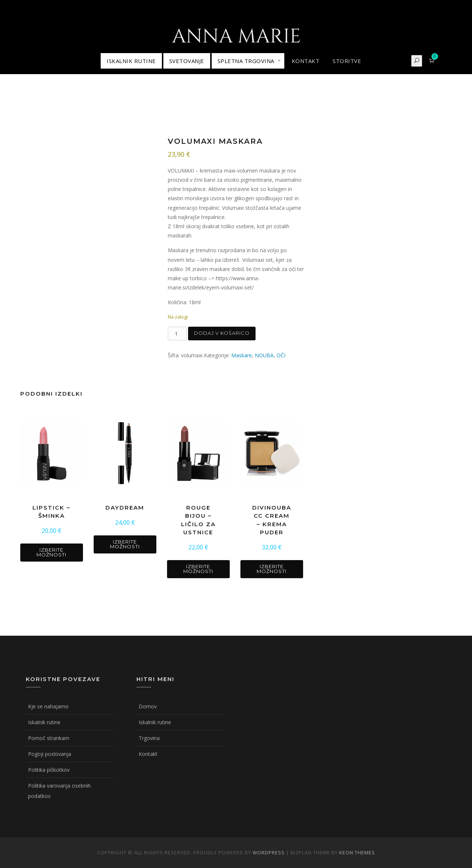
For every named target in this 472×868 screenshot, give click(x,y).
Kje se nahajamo (48, 706)
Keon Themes (357, 853)
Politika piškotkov (49, 770)
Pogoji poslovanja (50, 754)
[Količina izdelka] (177, 334)
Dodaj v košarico (222, 333)
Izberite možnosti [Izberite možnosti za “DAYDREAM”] (125, 544)
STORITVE (347, 61)
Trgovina (149, 738)
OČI (281, 355)
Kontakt (148, 754)
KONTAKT (306, 61)
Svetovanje (187, 61)
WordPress (269, 853)
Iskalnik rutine (44, 722)
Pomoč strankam (49, 738)
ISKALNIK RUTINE (131, 61)
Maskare (242, 355)
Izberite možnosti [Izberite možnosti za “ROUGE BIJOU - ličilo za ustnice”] (198, 569)
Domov (148, 706)
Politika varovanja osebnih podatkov (59, 791)
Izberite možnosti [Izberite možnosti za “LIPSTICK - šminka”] (51, 552)
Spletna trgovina (246, 61)
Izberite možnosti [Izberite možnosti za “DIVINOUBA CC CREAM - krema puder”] (272, 569)
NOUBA (264, 355)
